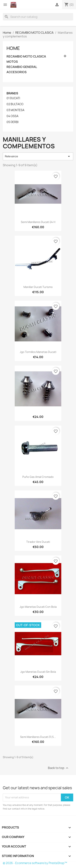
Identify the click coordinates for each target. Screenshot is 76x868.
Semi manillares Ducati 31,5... (38, 737)
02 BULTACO (15, 104)
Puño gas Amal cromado (38, 477)
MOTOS (12, 62)
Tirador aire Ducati (38, 542)
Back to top (59, 768)
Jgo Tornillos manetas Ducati (38, 352)
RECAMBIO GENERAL (22, 67)
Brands (12, 93)
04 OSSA (12, 116)
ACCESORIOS (17, 72)
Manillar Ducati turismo (38, 287)
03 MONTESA (15, 110)
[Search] (38, 17)
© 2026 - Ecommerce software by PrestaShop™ (35, 863)
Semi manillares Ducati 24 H (38, 222)
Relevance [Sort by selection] (38, 156)
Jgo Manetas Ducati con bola (38, 607)
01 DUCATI (13, 98)
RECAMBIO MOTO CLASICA (26, 56)
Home (13, 48)
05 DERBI (13, 122)
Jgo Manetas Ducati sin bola (38, 672)
